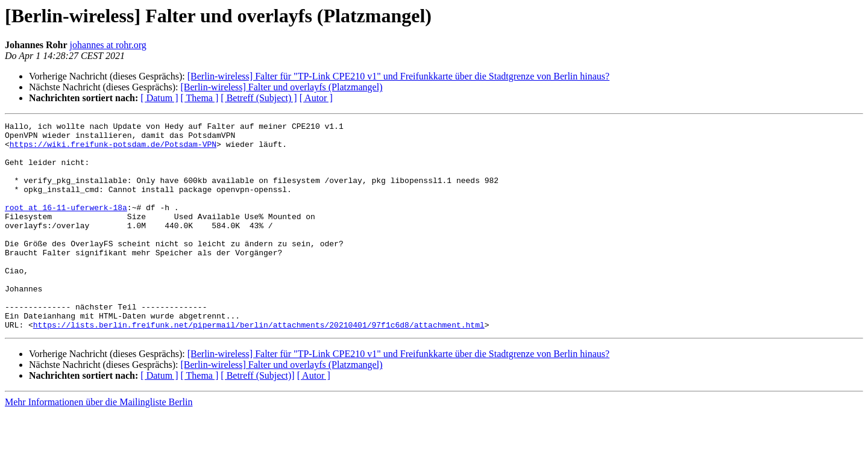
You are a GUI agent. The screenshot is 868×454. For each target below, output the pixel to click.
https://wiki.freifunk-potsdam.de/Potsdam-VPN (113, 149)
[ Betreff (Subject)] (257, 417)
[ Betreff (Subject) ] (259, 98)
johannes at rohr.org (108, 45)
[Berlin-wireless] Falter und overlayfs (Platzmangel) (281, 87)
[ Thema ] (200, 98)
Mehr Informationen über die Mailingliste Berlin (99, 443)
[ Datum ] (159, 98)
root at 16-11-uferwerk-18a (66, 225)
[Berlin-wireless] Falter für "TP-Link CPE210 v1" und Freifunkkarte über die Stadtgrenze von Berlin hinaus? (398, 76)
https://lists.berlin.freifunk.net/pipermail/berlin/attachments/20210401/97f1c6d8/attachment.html (259, 366)
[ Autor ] (316, 98)
